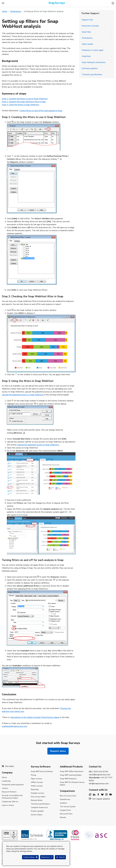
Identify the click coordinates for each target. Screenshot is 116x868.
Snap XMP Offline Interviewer (72, 771)
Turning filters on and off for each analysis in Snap (41, 111)
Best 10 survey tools (68, 796)
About (4, 777)
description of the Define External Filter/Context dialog (35, 717)
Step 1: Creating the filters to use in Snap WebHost (25, 99)
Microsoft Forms (66, 814)
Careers (5, 788)
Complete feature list (39, 807)
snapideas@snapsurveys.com (15, 726)
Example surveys (37, 793)
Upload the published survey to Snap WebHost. (38, 445)
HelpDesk (86, 56)
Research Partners (9, 792)
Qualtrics (64, 803)
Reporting (35, 789)
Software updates (90, 68)
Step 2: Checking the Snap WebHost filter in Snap (24, 102)
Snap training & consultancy (94, 62)
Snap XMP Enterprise (68, 779)
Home (5, 11)
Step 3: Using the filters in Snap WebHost (21, 105)
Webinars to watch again (93, 50)
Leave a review (8, 805)
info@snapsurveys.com (99, 784)
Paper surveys (36, 779)
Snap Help (86, 32)
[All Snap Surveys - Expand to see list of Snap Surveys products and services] (3, 3)
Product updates (37, 811)
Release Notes (37, 800)
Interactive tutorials (90, 26)
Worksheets (16, 11)
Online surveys (37, 786)
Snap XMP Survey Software (42, 771)
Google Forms (65, 810)
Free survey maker (38, 797)
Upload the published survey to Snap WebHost (23, 395)
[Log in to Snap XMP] (112, 2)
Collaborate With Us (10, 802)
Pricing (33, 775)
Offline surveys (37, 782)
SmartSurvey (65, 799)
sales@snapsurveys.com (100, 775)
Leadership (6, 781)
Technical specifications (92, 75)
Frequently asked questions (13, 785)
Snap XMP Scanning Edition (71, 775)
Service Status (37, 815)
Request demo (58, 751)
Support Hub (87, 20)
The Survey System (68, 807)
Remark (63, 817)
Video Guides (87, 44)
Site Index (8, 766)
